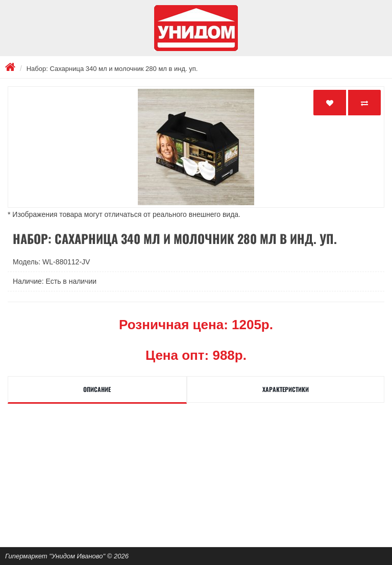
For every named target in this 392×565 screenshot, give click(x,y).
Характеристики (286, 389)
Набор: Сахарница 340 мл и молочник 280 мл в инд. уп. (112, 69)
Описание (97, 389)
